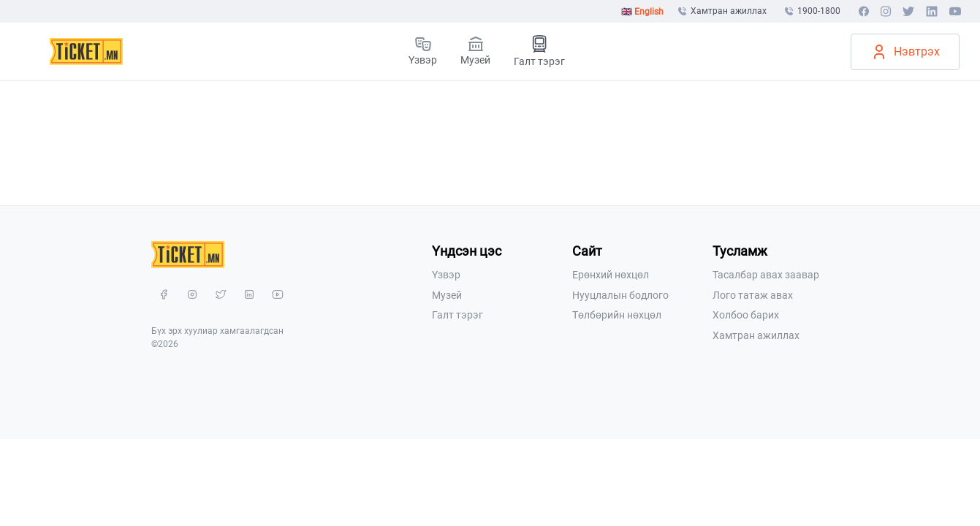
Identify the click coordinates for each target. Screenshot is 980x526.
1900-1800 (813, 11)
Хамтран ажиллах (722, 11)
